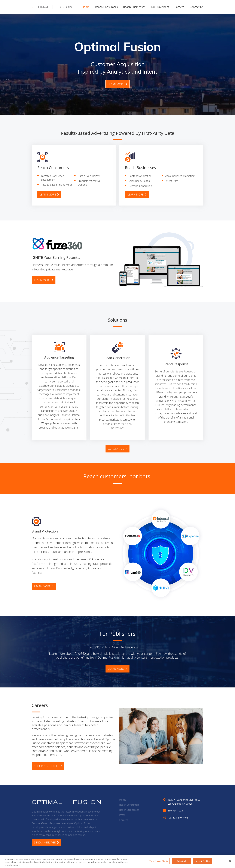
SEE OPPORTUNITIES (48, 766)
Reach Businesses (134, 7)
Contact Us (197, 7)
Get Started (118, 449)
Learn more (117, 84)
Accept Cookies (203, 863)
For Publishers (160, 7)
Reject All (181, 863)
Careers (179, 7)
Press (122, 815)
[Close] (230, 863)
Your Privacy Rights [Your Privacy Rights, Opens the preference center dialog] (159, 863)
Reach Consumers (106, 7)
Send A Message (46, 842)
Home (86, 7)
